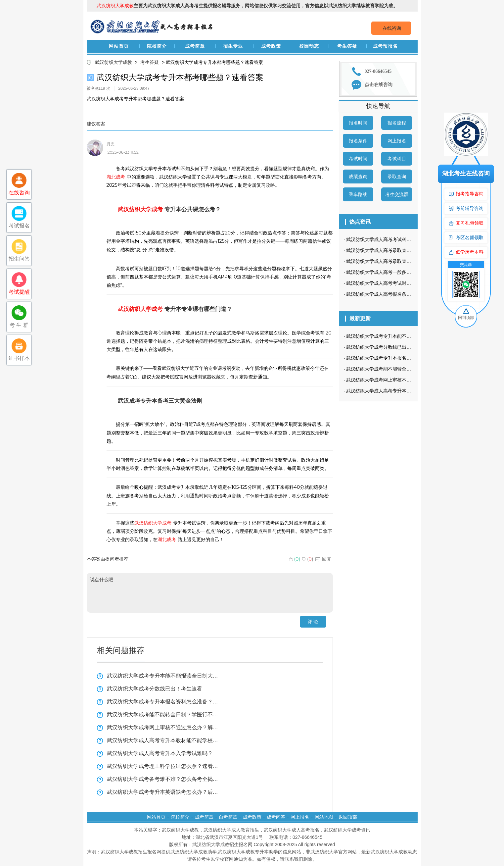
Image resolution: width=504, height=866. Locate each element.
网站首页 (119, 46)
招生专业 (233, 46)
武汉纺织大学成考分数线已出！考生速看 (155, 689)
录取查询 (397, 177)
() (295, 559)
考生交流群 (397, 194)
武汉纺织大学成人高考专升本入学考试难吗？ (160, 753)
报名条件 (358, 141)
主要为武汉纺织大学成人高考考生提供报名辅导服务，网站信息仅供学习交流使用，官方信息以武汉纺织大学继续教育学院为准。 (247, 6)
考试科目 (397, 159)
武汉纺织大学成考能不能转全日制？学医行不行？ (163, 714)
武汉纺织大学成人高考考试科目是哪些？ (388, 239)
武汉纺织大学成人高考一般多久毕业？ (386, 272)
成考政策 (271, 46)
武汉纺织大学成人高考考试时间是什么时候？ (392, 283)
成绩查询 (358, 177)
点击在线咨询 (379, 85)
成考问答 (276, 817)
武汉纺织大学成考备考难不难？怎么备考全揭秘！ (163, 779)
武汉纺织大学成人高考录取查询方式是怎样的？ (395, 250)
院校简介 (157, 46)
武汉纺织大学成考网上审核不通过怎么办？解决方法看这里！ (163, 727)
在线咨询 (392, 28)
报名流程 (397, 123)
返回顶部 (348, 817)
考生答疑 (347, 46)
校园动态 (309, 46)
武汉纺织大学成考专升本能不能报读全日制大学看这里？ (163, 676)
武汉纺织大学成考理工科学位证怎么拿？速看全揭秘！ (163, 766)
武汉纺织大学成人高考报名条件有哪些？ (388, 294)
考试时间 (358, 159)
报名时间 (358, 123)
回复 (323, 559)
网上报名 (397, 141)
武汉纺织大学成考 (140, 209)
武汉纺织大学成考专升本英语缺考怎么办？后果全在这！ (163, 792)
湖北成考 (116, 177)
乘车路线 (358, 194)
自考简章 (228, 817)
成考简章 (195, 46)
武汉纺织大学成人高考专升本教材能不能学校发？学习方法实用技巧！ (163, 740)
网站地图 (324, 817)
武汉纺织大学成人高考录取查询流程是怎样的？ (395, 261)
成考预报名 (385, 46)
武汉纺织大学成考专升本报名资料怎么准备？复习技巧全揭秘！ (163, 702)
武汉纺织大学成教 (114, 62)
